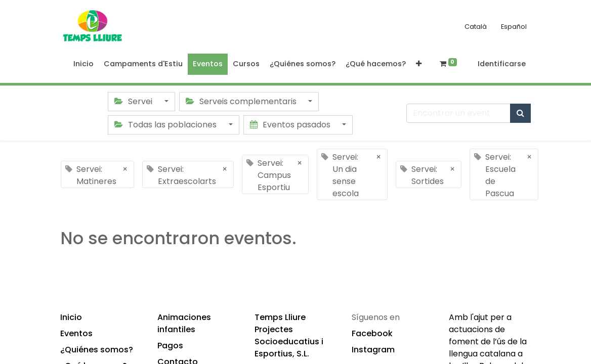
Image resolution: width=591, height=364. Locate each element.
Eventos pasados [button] (291, 125)
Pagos (170, 346)
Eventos (76, 333)
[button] (419, 64)
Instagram (373, 350)
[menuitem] (83, 64)
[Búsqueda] (520, 113)
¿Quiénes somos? (97, 350)
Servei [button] (134, 101)
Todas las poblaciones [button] (166, 125)
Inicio (71, 317)
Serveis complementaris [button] (242, 101)
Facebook (372, 333)
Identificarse (502, 64)
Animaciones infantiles (184, 323)
